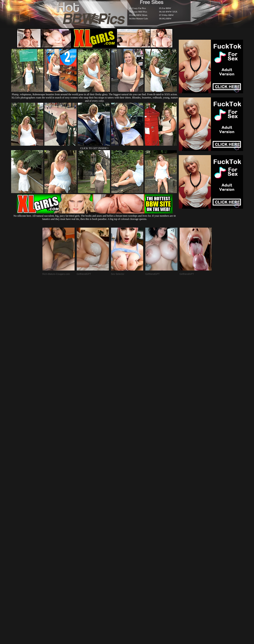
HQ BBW (167, 18)
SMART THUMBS (135, 540)
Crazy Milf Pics (140, 12)
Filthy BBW (168, 15)
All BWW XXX (170, 12)
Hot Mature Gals (140, 18)
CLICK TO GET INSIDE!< (95, 148)
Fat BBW (167, 8)
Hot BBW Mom (140, 15)
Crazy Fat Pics (139, 8)
